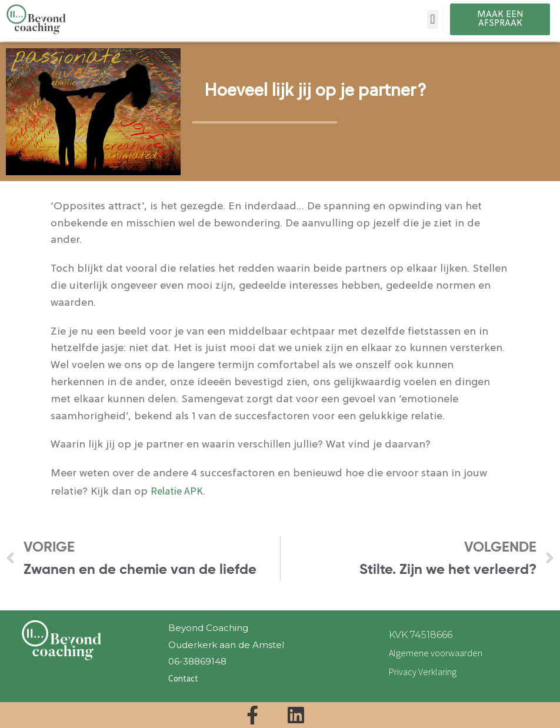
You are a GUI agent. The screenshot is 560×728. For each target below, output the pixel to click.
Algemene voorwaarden (436, 653)
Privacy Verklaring (423, 672)
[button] (433, 15)
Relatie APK (177, 491)
